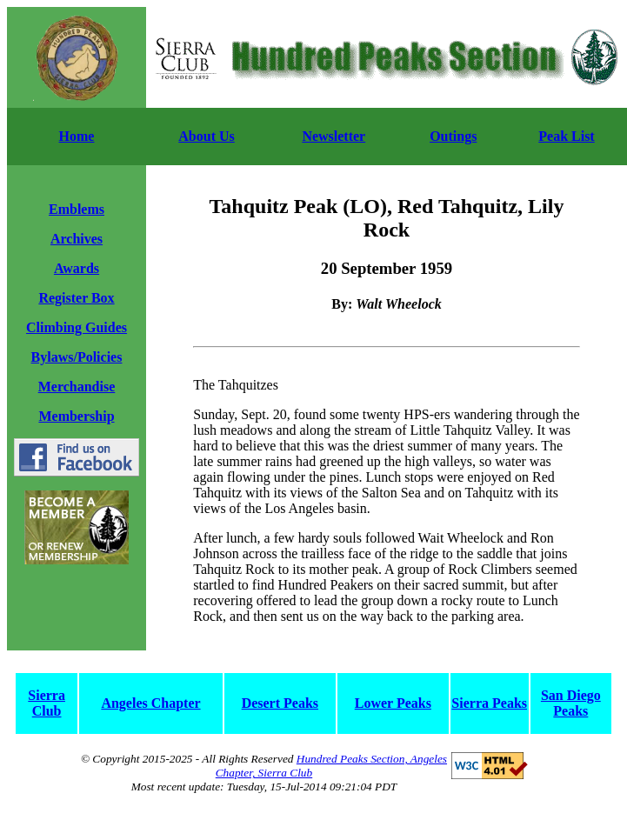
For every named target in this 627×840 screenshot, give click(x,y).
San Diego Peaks (571, 703)
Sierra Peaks (489, 703)
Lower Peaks (393, 703)
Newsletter (334, 136)
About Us (206, 136)
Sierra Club (47, 703)
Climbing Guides (77, 327)
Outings (453, 136)
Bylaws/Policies (77, 357)
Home (77, 136)
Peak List (566, 136)
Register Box (76, 298)
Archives (77, 239)
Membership (76, 416)
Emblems (77, 209)
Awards (77, 268)
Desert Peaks (280, 703)
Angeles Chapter (150, 703)
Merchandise (77, 387)
